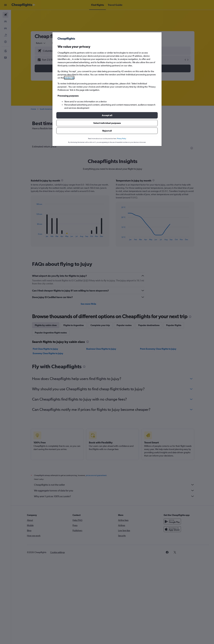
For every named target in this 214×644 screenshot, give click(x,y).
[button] (107, 115)
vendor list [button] (69, 78)
